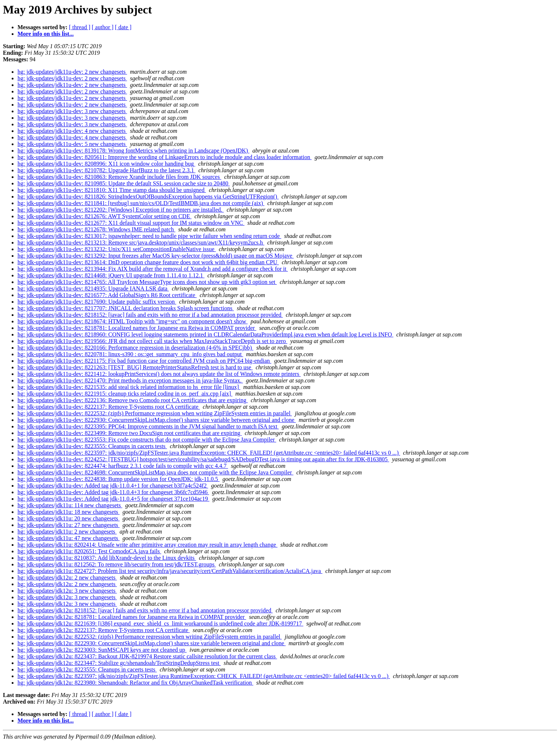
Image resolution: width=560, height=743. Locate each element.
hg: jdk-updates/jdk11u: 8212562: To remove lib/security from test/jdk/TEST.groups (117, 564)
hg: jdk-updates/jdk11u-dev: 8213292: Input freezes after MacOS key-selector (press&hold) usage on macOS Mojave (156, 256)
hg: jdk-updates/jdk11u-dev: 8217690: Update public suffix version (97, 302)
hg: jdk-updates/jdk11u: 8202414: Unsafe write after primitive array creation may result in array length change (148, 545)
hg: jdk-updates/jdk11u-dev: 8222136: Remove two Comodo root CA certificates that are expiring (133, 400)
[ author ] (103, 27)
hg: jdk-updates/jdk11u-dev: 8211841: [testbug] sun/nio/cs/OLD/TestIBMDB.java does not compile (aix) (141, 203)
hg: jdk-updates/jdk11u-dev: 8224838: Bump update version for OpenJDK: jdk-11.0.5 (119, 479)
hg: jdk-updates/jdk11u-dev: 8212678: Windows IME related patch (96, 229)
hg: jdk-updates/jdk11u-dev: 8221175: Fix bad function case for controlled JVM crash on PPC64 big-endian (144, 361)
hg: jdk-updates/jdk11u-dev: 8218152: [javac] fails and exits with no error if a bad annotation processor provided (150, 315)
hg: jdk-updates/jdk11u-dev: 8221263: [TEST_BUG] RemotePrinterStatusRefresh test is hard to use (135, 367)
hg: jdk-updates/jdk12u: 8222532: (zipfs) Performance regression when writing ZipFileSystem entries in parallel (150, 637)
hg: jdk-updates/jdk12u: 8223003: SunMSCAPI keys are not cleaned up (102, 650)
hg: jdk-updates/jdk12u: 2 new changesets (67, 578)
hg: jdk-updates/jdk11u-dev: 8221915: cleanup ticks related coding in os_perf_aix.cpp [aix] (125, 394)
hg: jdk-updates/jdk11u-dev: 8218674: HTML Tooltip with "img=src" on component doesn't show (133, 321)
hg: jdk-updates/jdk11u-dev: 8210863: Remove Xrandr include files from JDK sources (119, 177)
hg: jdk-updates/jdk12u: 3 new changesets (67, 591)
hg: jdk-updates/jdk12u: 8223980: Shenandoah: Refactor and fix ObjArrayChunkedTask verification (135, 683)
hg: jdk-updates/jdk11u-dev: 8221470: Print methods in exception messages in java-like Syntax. (130, 380)
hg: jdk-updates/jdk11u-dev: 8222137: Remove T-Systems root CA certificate (109, 407)
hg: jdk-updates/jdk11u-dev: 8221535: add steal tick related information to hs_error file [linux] (129, 387)
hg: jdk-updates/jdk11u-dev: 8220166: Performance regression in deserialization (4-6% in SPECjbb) (135, 348)
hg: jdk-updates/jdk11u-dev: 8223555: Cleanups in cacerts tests (92, 446)
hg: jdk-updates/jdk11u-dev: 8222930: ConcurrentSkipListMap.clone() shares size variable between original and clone (157, 420)
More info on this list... (46, 34)
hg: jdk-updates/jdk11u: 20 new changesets (69, 518)
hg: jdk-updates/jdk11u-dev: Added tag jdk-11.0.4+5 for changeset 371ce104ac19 (113, 499)
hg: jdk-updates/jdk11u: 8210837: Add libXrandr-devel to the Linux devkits (107, 558)
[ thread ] (80, 27)
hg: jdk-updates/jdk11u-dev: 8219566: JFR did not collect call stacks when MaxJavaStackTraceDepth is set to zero (152, 341)
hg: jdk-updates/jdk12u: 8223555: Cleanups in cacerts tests (87, 669)
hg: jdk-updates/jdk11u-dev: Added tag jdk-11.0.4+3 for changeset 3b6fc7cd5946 (113, 492)
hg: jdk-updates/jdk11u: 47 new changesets (69, 538)
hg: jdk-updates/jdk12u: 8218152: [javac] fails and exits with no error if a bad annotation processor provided (145, 610)
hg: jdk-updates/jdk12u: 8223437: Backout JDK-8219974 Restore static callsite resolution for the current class (147, 656)
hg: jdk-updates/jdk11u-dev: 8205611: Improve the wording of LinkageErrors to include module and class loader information (165, 157)
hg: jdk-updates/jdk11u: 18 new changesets (69, 512)
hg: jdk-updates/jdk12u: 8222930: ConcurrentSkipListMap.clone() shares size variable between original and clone (152, 643)
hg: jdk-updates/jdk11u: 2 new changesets (67, 532)
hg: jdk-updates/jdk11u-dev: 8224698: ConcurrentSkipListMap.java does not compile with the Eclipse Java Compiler (155, 472)
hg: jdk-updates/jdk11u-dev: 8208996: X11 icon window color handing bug (106, 164)
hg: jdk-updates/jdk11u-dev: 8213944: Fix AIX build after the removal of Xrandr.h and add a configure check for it (153, 269)
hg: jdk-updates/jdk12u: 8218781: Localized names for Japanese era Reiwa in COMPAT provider (132, 617)
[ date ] (123, 27)
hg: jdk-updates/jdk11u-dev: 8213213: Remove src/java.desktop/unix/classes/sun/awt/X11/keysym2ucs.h (141, 242)
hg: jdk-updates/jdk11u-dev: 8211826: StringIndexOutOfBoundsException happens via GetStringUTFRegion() (148, 197)
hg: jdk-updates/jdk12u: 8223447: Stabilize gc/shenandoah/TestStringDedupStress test (119, 663)
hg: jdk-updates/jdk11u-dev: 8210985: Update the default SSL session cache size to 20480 (124, 183)
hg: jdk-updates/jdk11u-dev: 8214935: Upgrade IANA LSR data (93, 288)
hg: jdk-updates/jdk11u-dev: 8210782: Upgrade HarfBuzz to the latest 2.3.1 (107, 170)
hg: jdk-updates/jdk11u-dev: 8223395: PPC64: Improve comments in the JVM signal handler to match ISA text (148, 426)
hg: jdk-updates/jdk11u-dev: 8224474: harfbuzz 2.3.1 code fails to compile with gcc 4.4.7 (123, 466)
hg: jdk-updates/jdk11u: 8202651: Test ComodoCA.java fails (89, 551)
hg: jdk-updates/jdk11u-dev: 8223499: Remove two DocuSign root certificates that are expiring (130, 433)
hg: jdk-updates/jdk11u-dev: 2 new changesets (72, 72)
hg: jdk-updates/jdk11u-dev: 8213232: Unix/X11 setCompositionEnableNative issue (117, 249)
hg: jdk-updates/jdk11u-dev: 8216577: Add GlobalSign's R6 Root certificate (107, 295)
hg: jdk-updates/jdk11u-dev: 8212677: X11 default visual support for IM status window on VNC (131, 223)
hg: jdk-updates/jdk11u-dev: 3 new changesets (72, 111)
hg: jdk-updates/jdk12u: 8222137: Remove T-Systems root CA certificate (104, 630)
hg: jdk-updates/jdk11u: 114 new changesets (70, 505)
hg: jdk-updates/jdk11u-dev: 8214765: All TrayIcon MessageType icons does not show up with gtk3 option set (147, 282)
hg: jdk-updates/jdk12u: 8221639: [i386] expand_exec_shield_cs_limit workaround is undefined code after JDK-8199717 (160, 623)
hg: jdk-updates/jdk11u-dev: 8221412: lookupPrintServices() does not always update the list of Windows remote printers (159, 374)
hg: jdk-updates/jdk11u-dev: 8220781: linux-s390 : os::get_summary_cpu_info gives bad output (130, 354)
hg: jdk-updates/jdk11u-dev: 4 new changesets (72, 131)
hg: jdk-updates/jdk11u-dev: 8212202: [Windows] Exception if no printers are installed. (121, 210)
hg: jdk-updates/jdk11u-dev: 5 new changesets (72, 144)
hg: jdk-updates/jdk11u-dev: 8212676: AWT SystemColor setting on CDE (105, 216)
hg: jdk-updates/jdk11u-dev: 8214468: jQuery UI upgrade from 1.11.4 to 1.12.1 (111, 275)
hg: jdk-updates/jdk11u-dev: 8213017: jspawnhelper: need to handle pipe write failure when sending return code (149, 236)
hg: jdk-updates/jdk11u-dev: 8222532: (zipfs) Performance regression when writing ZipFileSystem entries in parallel (155, 413)
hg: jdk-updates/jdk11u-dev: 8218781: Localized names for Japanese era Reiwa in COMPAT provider (137, 328)
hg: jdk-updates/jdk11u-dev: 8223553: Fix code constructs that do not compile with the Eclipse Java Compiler (147, 440)
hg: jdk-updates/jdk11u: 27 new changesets (69, 525)
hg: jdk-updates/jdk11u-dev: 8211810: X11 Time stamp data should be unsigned (112, 190)
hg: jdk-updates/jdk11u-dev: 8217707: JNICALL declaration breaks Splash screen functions (126, 308)
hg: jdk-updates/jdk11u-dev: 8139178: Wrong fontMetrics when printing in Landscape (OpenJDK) (134, 151)
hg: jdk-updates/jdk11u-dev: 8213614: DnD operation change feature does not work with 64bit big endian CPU (148, 262)
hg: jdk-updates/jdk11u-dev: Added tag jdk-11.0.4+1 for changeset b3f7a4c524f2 (113, 486)
